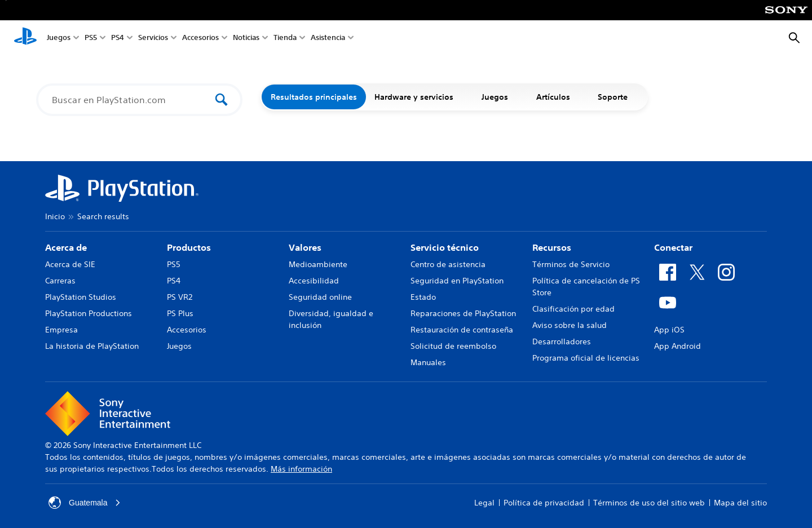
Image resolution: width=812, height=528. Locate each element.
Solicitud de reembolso (453, 346)
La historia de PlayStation (92, 346)
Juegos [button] (500, 97)
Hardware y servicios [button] (420, 97)
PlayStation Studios (81, 297)
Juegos (59, 39)
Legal (484, 503)
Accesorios (200, 39)
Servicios (153, 39)
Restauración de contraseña (462, 330)
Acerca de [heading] (66, 247)
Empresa (61, 330)
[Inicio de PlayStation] (25, 38)
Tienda (285, 39)
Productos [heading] (189, 247)
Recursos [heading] (552, 247)
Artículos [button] (559, 97)
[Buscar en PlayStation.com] (132, 100)
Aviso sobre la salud (570, 325)
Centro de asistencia (448, 264)
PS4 (118, 39)
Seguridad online (320, 297)
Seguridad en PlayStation (457, 281)
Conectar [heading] (673, 247)
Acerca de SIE (70, 264)
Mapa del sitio (740, 503)
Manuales (428, 362)
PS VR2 (180, 297)
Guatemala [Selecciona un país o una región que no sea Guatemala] (85, 503)
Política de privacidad (544, 503)
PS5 (91, 39)
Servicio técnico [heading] (445, 247)
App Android (678, 346)
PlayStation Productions (89, 313)
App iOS (669, 330)
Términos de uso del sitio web (649, 503)
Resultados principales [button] (314, 97)
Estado (423, 297)
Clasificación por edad (573, 309)
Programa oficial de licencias (586, 358)
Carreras (60, 281)
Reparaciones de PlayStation (463, 313)
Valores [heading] (305, 247)
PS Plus (180, 313)
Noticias (246, 39)
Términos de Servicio (571, 264)
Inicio (55, 216)
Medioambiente (318, 264)
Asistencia (328, 39)
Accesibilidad (314, 281)
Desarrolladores (562, 341)
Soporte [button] (619, 97)
